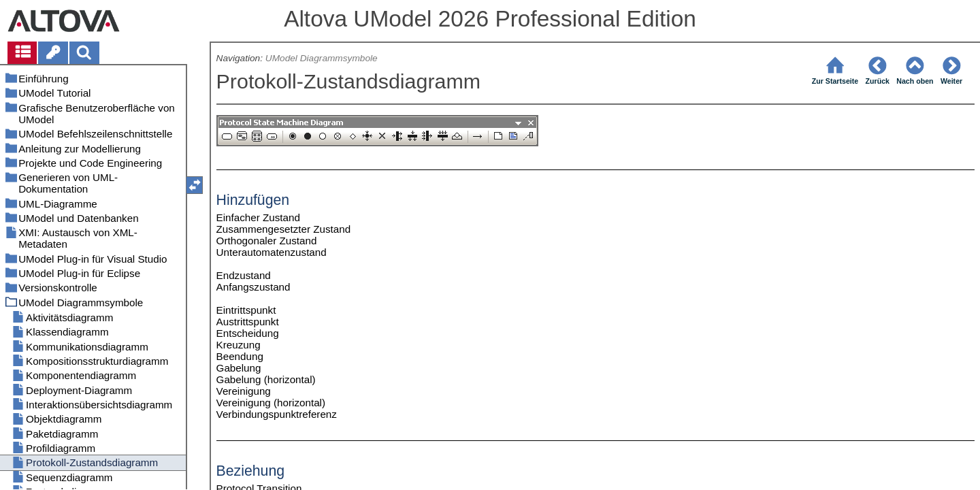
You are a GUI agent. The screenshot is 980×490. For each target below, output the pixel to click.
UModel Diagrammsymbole (322, 58)
